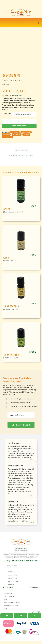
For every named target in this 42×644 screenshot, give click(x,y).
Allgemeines (8, 587)
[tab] (7, 616)
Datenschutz (9, 596)
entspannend (17, 135)
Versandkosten (17, 95)
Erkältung (26, 135)
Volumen (8, 114)
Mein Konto (35, 587)
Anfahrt (12, 584)
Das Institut (12, 566)
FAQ (5, 609)
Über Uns (12, 572)
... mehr (31, 460)
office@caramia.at (21, 549)
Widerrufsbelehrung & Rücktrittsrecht (12, 604)
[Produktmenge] (19, 121)
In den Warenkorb (19, 126)
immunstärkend (7, 137)
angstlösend (15, 132)
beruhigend (6, 135)
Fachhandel (13, 575)
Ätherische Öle (26, 132)
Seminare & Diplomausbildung (16, 580)
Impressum (8, 593)
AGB (5, 600)
